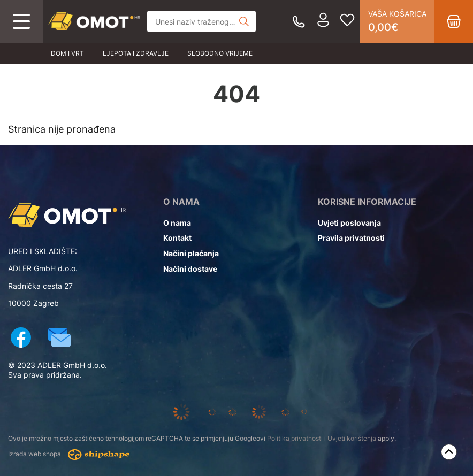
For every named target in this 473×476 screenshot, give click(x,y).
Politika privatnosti (295, 438)
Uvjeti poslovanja (349, 223)
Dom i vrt (67, 53)
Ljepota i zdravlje (136, 53)
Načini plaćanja (191, 253)
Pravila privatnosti (351, 238)
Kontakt (177, 238)
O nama (177, 223)
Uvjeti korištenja (352, 438)
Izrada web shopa (69, 455)
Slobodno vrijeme (220, 53)
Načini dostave (190, 269)
